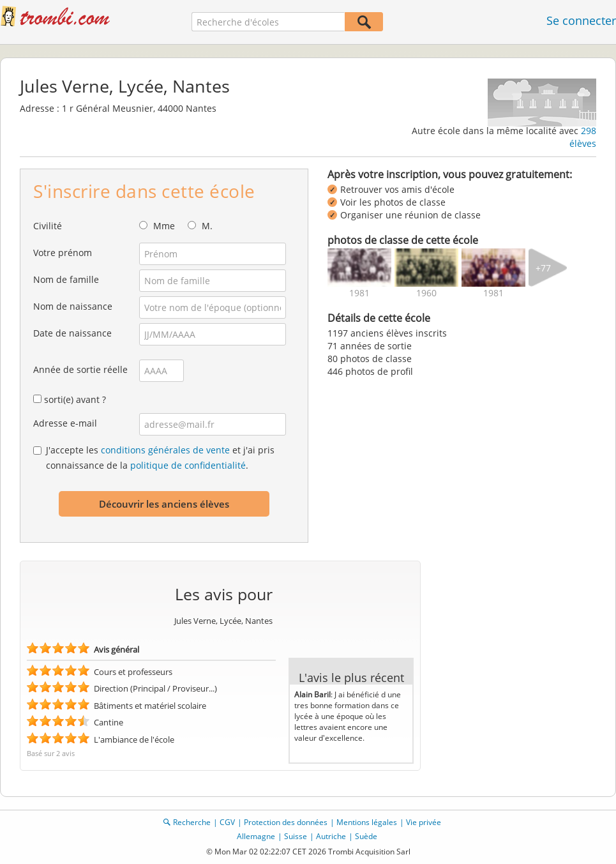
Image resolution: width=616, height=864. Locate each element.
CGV (227, 822)
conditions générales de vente (165, 450)
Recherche (192, 822)
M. (207, 226)
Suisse (296, 836)
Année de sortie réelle (80, 369)
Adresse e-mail (65, 423)
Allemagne (256, 836)
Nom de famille (66, 279)
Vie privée (424, 822)
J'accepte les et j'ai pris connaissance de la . (160, 458)
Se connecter (581, 20)
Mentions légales (367, 822)
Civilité (48, 226)
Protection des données (286, 822)
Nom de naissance (73, 306)
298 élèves (583, 137)
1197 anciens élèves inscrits (387, 333)
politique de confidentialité (188, 465)
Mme (164, 226)
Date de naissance (72, 333)
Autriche (331, 836)
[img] (359, 268)
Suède (366, 836)
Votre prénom (63, 253)
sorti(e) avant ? (75, 399)
